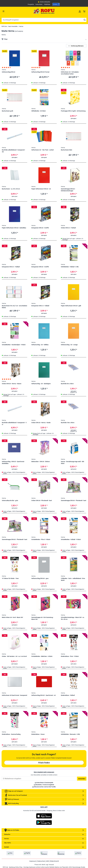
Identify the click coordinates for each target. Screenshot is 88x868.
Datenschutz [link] (41, 861)
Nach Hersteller (13, 26)
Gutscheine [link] (39, 4)
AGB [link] (47, 861)
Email (2, 777)
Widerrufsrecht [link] (54, 861)
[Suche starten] (85, 20)
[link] (56, 4)
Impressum (33, 861)
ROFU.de (4, 26)
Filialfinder (47, 4)
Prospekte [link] (31, 4)
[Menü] (12, 11)
